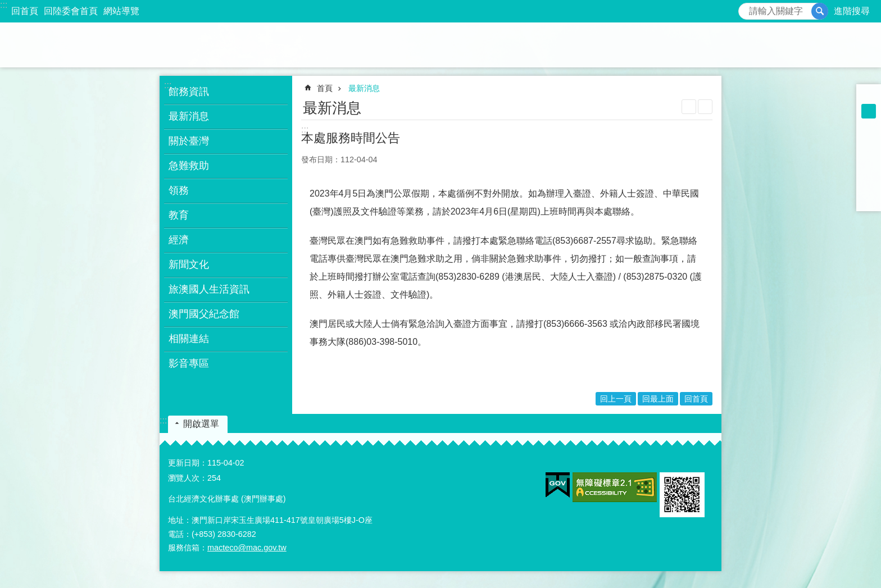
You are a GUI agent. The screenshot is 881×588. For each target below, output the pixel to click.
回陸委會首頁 (71, 11)
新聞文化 (189, 265)
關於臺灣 (189, 141)
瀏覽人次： (188, 478)
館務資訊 (189, 92)
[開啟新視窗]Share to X (869, 170)
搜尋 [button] (820, 11)
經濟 (179, 240)
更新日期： (188, 463)
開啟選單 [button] (201, 424)
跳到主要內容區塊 (6, 6)
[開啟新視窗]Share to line (869, 184)
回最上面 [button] (658, 399)
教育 (179, 215)
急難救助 (189, 166)
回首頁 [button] (696, 399)
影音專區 (189, 363)
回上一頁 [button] (616, 399)
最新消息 (189, 116)
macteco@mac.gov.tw (247, 548)
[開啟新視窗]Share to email (869, 199)
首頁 (325, 88)
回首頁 (25, 11)
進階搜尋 (852, 11)
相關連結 (189, 339)
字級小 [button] (869, 97)
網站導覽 (121, 11)
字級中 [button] (869, 111)
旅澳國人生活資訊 (209, 289)
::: (4, 5)
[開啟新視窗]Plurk (869, 155)
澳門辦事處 (440, 45)
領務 (179, 190)
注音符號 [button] (705, 107)
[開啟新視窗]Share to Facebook (869, 140)
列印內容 (689, 107)
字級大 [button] (869, 126)
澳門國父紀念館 (204, 314)
